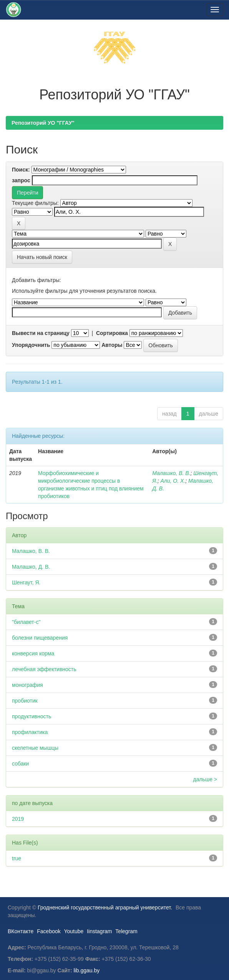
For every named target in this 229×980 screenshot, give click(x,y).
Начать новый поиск (42, 257)
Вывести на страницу (41, 333)
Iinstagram (99, 931)
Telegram (126, 931)
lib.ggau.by (87, 970)
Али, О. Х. (173, 481)
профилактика (30, 732)
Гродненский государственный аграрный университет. (105, 907)
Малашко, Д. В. (31, 567)
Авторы (112, 345)
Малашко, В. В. (171, 473)
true (17, 858)
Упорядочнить (31, 345)
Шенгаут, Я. (26, 582)
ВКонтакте (21, 931)
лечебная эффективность (44, 669)
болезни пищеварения (40, 638)
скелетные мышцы (35, 748)
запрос (21, 180)
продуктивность (32, 716)
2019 (18, 819)
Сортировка (112, 333)
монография (27, 685)
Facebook (49, 931)
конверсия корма (33, 653)
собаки (20, 764)
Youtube (74, 931)
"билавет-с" (26, 622)
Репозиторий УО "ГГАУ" (43, 123)
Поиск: (21, 170)
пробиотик (25, 701)
